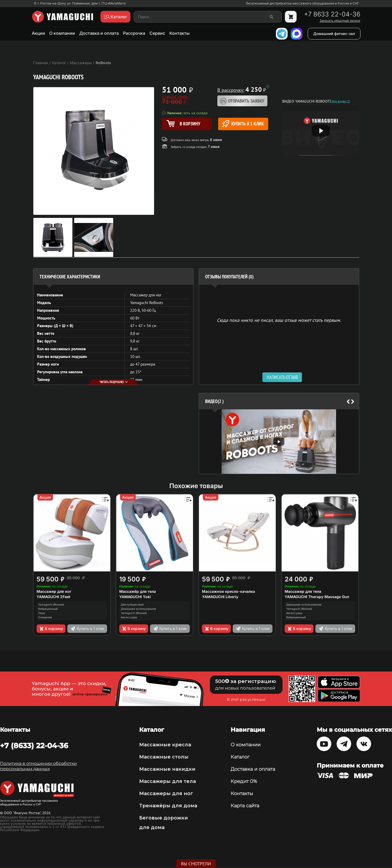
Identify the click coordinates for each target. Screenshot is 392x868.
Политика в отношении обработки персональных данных (38, 766)
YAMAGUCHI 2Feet (53, 597)
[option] (279, 442)
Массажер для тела (303, 591)
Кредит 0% (244, 781)
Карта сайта (245, 806)
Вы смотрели (196, 864)
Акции (38, 33)
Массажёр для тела (138, 591)
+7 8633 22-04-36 (332, 14)
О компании (62, 33)
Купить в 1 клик (243, 124)
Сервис (157, 33)
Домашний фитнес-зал (334, 34)
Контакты (179, 33)
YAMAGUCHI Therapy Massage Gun (317, 597)
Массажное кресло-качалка (228, 591)
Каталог (240, 757)
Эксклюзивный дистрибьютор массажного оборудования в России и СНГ (302, 3)
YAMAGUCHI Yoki (135, 597)
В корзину (51, 629)
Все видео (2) (341, 101)
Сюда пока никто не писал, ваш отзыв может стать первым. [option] (279, 320)
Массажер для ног (54, 591)
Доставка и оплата (99, 33)
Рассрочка (134, 33)
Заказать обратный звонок (340, 21)
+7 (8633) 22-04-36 (34, 746)
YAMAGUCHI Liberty (220, 597)
